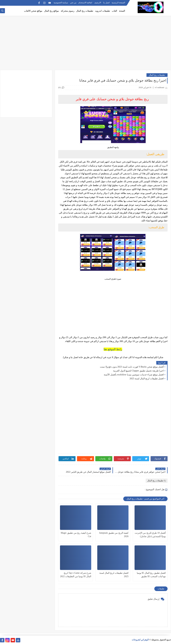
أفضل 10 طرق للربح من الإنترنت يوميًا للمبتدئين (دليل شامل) (150, 535)
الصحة (122, 11)
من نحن (73, 3)
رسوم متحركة (68, 11)
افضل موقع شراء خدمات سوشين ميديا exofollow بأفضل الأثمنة (134, 375)
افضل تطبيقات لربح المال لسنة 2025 (147, 379)
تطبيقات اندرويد (103, 11)
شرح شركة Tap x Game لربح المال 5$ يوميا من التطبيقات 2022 (76, 575)
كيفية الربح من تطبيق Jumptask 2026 (114, 535)
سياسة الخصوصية (61, 3)
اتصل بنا (106, 3)
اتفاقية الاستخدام (85, 3)
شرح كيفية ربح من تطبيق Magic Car (76, 535)
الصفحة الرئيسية (118, 3)
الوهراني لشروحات (140, 640)
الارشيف (98, 3)
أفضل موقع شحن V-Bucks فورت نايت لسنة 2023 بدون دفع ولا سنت (132, 367)
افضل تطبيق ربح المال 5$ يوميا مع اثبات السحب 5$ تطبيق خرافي (151, 575)
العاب (114, 11)
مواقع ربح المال (51, 11)
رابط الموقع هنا (113, 349)
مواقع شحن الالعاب (33, 11)
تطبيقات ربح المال (85, 11)
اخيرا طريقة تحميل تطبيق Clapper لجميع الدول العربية (138, 371)
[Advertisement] (85, 44)
